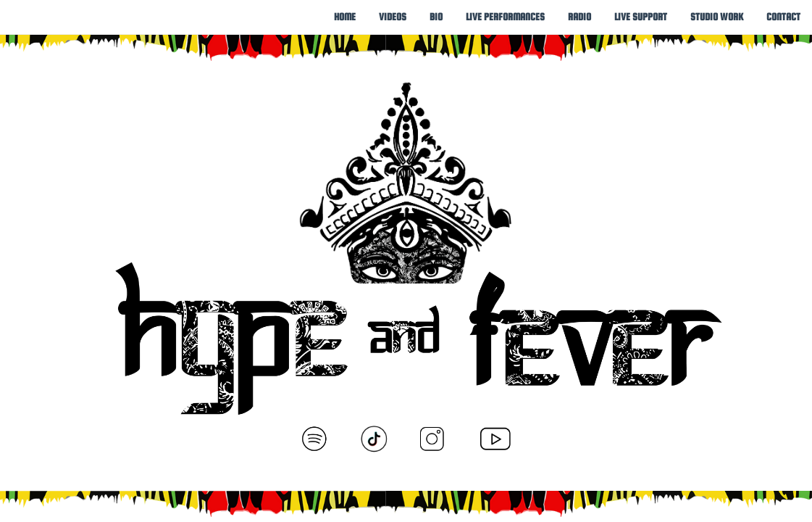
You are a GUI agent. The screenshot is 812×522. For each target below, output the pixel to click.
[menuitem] (345, 17)
